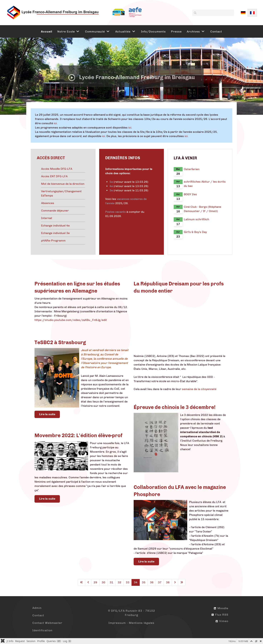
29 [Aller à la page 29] (95, 582)
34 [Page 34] (136, 582)
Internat (47, 218)
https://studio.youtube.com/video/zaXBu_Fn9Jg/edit (71, 320)
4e (112, 186)
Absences (48, 203)
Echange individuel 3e (55, 233)
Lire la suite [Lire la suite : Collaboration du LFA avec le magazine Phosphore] (146, 561)
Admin (37, 608)
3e (111, 190)
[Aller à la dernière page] (182, 582)
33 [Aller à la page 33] (128, 582)
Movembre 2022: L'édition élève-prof (78, 435)
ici (55, 123)
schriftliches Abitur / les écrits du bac (205, 184)
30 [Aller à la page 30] (103, 582)
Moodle (221, 608)
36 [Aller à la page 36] (152, 582)
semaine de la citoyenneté (199, 389)
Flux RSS (220, 615)
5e (111, 182)
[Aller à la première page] (81, 582)
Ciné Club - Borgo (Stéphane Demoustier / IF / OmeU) (203, 209)
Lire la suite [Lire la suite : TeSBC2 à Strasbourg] (47, 414)
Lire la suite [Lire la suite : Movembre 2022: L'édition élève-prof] (47, 499)
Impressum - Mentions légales (131, 623)
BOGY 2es (190, 194)
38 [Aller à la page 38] (168, 582)
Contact (38, 615)
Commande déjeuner (55, 211)
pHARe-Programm (53, 241)
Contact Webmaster (47, 623)
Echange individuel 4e (55, 226)
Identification (42, 630)
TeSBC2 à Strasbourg (60, 342)
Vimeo (222, 621)
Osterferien (192, 169)
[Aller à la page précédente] (88, 582)
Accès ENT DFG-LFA (54, 176)
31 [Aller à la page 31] (111, 582)
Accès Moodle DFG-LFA (57, 169)
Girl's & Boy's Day (195, 232)
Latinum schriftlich (196, 219)
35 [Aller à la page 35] (144, 582)
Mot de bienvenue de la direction (63, 184)
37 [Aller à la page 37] (160, 582)
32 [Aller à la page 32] (120, 582)
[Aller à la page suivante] (175, 582)
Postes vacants (116, 212)
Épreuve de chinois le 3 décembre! (175, 407)
